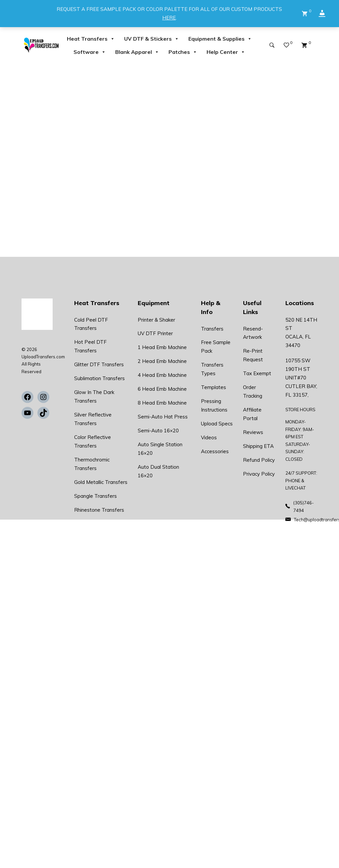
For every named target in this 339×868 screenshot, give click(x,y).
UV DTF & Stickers (152, 39)
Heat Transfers (91, 39)
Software (90, 52)
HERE (169, 18)
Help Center (226, 52)
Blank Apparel (137, 52)
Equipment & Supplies (220, 39)
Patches (183, 52)
